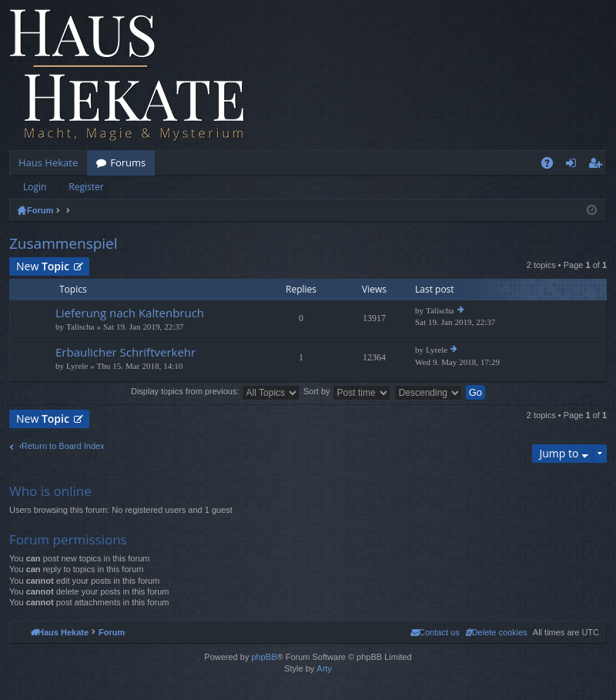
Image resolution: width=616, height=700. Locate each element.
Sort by (347, 391)
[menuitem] (496, 632)
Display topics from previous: (215, 391)
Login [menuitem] (574, 166)
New (43, 266)
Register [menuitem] (598, 166)
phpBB (264, 657)
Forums (128, 162)
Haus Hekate (48, 162)
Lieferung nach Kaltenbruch (130, 313)
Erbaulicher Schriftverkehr (126, 352)
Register (86, 187)
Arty (324, 668)
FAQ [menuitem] (552, 166)
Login (35, 187)
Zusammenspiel (64, 243)
